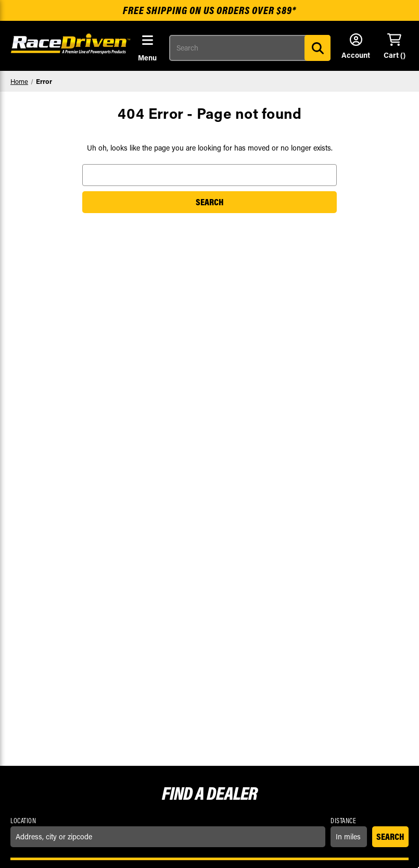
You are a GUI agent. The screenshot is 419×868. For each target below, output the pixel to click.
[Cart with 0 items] (394, 47)
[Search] (318, 48)
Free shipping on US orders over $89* (209, 10)
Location (23, 821)
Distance (343, 821)
